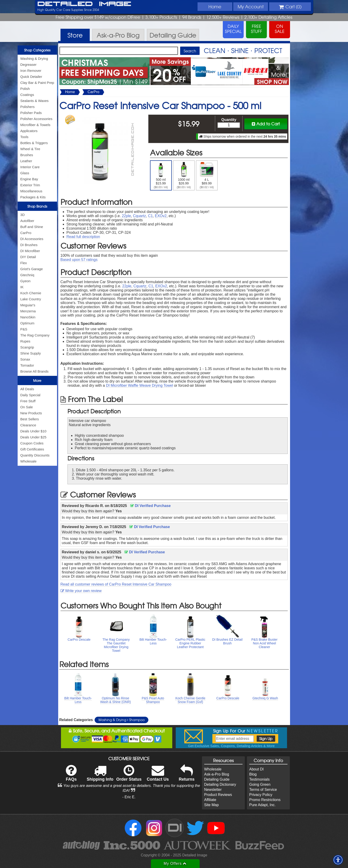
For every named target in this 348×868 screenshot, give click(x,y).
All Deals (27, 389)
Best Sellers (30, 419)
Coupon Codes (32, 443)
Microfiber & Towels (35, 125)
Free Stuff (28, 401)
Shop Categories (37, 50)
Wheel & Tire (30, 149)
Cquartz (139, 216)
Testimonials (259, 779)
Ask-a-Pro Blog (217, 774)
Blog (253, 774)
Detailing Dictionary (220, 784)
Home (215, 6)
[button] (338, 860)
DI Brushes (29, 245)
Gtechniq (27, 275)
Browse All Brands (35, 371)
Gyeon (26, 281)
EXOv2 (161, 216)
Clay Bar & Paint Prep (37, 83)
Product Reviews (218, 795)
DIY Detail (28, 257)
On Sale (27, 407)
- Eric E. (129, 797)
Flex (24, 263)
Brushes (27, 155)
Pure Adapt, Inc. (262, 805)
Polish (25, 89)
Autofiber (27, 221)
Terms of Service (263, 790)
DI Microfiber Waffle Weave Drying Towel (139, 385)
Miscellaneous (31, 191)
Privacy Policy (261, 795)
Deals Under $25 (34, 437)
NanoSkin (28, 317)
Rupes (25, 341)
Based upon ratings (79, 260)
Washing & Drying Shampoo (121, 720)
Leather (26, 161)
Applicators (29, 131)
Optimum (27, 323)
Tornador (27, 365)
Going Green (260, 784)
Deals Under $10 (34, 431)
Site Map (212, 805)
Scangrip (27, 347)
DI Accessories (32, 239)
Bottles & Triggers (34, 143)
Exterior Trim (30, 185)
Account (251, 6)
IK (22, 287)
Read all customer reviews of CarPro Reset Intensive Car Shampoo (116, 584)
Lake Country (31, 299)
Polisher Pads (31, 113)
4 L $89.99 (207, 175)
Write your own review (81, 591)
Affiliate (210, 800)
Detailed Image (84, 4)
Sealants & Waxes (35, 101)
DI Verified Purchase (150, 506)
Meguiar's (28, 305)
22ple (126, 216)
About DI (256, 769)
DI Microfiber (30, 251)
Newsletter (213, 790)
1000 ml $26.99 (184, 175)
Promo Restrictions (265, 800)
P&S (24, 329)
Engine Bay (29, 179)
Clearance (28, 425)
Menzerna (28, 311)
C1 (150, 216)
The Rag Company (35, 335)
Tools (24, 137)
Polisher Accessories (36, 119)
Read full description (83, 237)
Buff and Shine (32, 227)
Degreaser (29, 65)
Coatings (27, 95)
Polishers (28, 107)
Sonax (25, 359)
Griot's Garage (32, 269)
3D (23, 215)
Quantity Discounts (35, 455)
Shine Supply (31, 353)
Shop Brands (37, 206)
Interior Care (30, 167)
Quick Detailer (31, 77)
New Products (31, 413)
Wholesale (29, 461)
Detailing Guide (217, 779)
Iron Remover (31, 71)
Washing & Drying (34, 59)
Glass (25, 173)
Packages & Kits (33, 197)
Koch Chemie (31, 293)
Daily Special (30, 395)
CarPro (26, 233)
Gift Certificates (32, 449)
